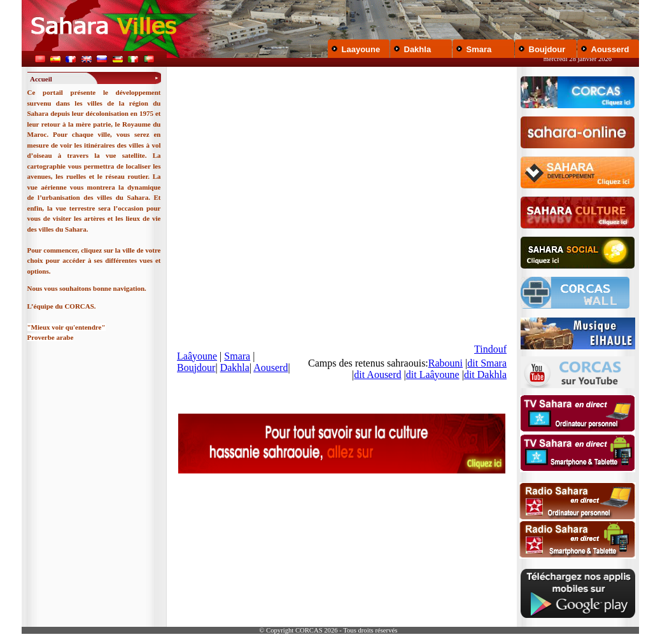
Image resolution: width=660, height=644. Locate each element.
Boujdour (547, 49)
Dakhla (418, 49)
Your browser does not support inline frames (342, 237)
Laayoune (361, 49)
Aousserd (610, 49)
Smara (479, 49)
